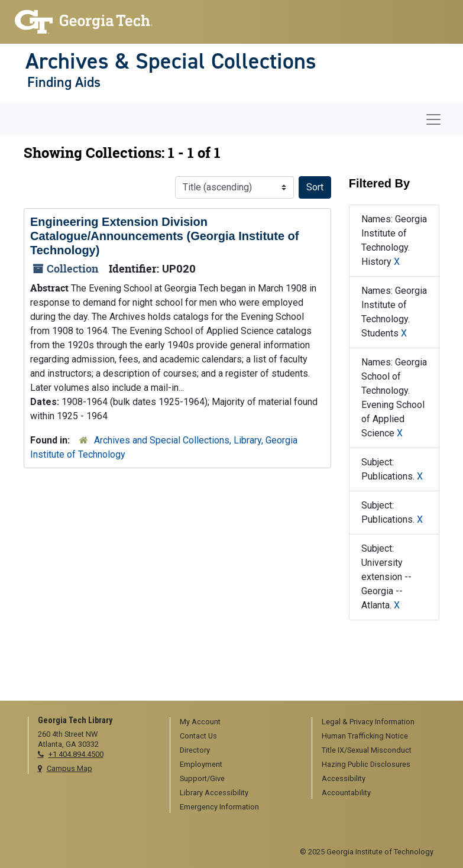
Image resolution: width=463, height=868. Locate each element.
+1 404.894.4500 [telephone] (76, 754)
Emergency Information (219, 807)
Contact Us (198, 736)
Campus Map (69, 768)
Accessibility (344, 778)
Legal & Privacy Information (368, 722)
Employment (201, 764)
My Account (200, 722)
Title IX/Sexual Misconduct (367, 750)
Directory (195, 750)
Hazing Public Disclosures (366, 764)
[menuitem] (237, 723)
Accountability (346, 793)
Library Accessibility (214, 793)
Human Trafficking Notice (365, 736)
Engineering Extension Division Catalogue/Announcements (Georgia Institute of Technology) (164, 236)
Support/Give (202, 778)
